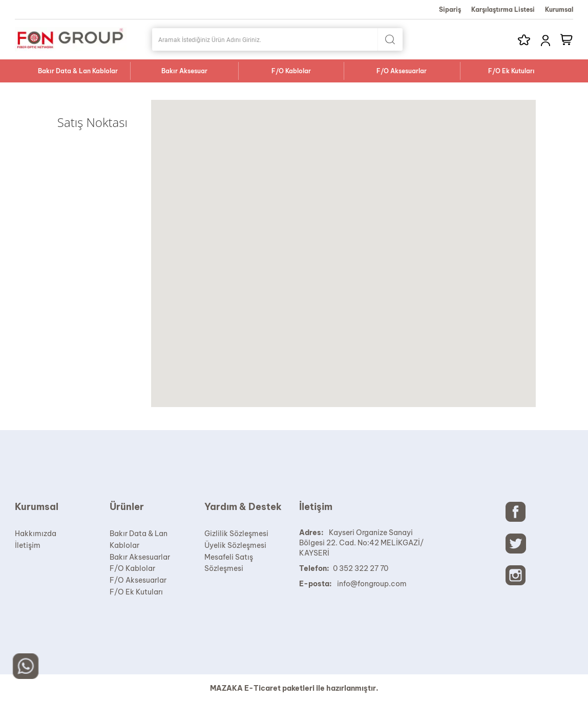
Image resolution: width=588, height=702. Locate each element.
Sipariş (450, 9)
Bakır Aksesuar (184, 71)
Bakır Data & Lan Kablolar (78, 71)
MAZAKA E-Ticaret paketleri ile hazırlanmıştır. (294, 688)
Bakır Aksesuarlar (140, 557)
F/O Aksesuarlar (402, 71)
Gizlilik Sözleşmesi (236, 534)
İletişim (28, 545)
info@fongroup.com (372, 584)
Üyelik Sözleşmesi (235, 545)
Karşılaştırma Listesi (503, 9)
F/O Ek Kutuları (511, 71)
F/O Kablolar (291, 71)
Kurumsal (559, 9)
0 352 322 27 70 (361, 568)
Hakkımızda (36, 534)
